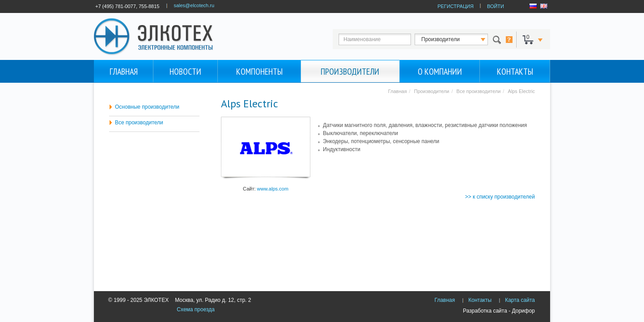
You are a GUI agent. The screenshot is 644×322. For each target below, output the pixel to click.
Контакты (515, 72)
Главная (124, 72)
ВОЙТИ (496, 6)
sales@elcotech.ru (194, 5)
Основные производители (147, 107)
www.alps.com (273, 189)
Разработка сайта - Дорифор (499, 311)
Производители (350, 72)
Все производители (139, 123)
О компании (440, 72)
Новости (185, 72)
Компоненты (259, 72)
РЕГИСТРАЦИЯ (455, 6)
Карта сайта (520, 300)
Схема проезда (196, 309)
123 (459, 39)
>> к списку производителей (500, 197)
